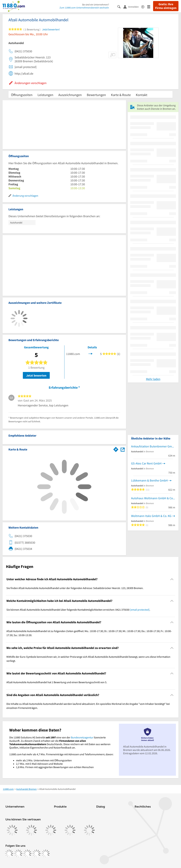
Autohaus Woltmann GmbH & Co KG (153, 498)
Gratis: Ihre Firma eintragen (166, 6)
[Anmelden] (132, 7)
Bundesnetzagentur (82, 737)
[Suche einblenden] (120, 6)
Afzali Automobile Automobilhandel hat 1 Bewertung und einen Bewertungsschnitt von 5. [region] (57, 682)
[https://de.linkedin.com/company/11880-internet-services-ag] (37, 853)
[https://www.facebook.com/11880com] (9, 853)
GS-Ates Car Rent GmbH (146, 463)
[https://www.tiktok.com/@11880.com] (27, 853)
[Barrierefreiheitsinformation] (144, 6)
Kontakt (142, 95)
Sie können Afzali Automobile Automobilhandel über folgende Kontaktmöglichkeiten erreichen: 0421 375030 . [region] (78, 610)
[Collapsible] (172, 579)
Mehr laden (153, 379)
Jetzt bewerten (36, 375)
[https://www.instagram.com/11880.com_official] (18, 853)
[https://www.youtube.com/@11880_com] (46, 853)
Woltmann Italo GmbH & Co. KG (151, 516)
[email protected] (140, 610)
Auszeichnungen (70, 95)
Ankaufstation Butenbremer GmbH (153, 446)
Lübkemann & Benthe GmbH (149, 480)
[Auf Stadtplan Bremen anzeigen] (123, 449)
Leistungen (45, 95)
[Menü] (150, 6)
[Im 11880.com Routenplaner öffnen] (116, 449)
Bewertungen (96, 95)
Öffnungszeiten (22, 95)
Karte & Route (121, 95)
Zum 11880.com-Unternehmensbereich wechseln (84, 8)
